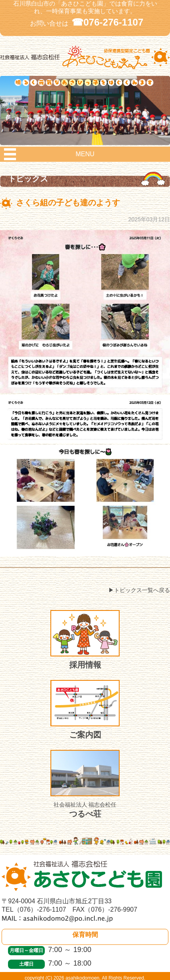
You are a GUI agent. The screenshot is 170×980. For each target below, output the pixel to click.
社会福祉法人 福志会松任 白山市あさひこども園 (85, 67)
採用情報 (85, 640)
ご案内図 (85, 710)
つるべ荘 (85, 784)
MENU (85, 154)
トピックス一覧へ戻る (142, 590)
